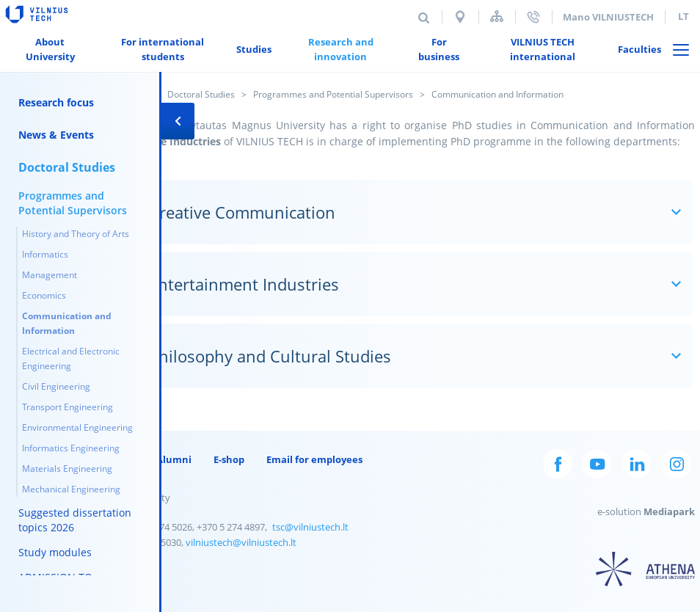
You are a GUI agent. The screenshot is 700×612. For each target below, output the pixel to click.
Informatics (45, 254)
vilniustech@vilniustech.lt (241, 542)
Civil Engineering (56, 386)
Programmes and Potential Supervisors (333, 94)
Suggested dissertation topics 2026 (75, 520)
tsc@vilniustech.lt (310, 527)
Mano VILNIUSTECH (608, 17)
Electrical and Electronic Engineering (71, 358)
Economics (44, 295)
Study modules (55, 552)
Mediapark (669, 511)
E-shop (229, 459)
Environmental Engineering (77, 427)
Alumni (174, 459)
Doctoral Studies (201, 94)
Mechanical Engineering (71, 489)
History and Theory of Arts (76, 234)
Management (50, 275)
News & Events (56, 135)
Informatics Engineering (71, 448)
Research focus (56, 102)
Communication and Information (67, 323)
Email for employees (314, 459)
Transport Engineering (68, 407)
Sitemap (497, 17)
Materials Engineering (67, 469)
